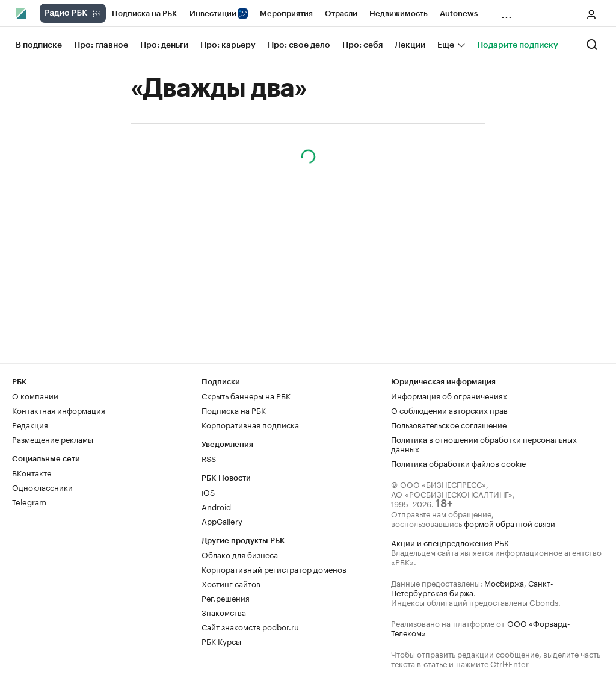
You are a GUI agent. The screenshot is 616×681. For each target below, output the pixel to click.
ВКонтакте (32, 472)
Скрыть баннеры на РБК (246, 395)
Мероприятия (286, 14)
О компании (35, 395)
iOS (208, 491)
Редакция (30, 424)
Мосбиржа (504, 582)
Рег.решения (226, 597)
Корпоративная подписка (250, 424)
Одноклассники (42, 487)
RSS (209, 458)
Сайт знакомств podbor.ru (250, 626)
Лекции (410, 45)
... (507, 11)
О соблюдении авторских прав (449, 410)
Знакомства (224, 612)
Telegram (29, 501)
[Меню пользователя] (591, 14)
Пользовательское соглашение (449, 424)
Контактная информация (59, 410)
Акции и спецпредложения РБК (450, 542)
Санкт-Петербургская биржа (472, 587)
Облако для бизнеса (240, 554)
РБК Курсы (221, 641)
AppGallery (222, 520)
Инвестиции (219, 14)
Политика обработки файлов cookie (459, 463)
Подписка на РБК (145, 14)
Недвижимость (399, 14)
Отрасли (341, 14)
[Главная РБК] (22, 13)
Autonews (459, 14)
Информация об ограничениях (449, 395)
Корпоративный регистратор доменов (274, 569)
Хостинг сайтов (231, 583)
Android (216, 506)
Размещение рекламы (53, 439)
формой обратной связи (510, 523)
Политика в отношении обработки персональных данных (484, 443)
